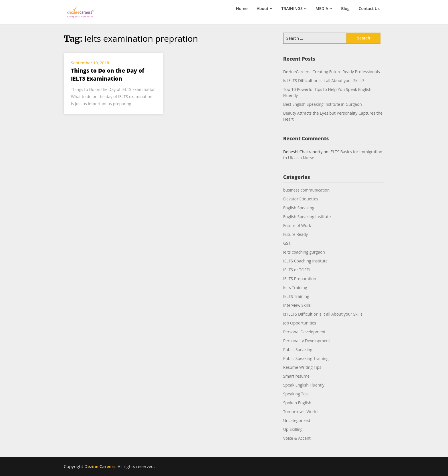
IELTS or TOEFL (297, 270)
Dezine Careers (100, 466)
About (262, 8)
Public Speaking (298, 349)
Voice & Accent (297, 438)
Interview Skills (297, 305)
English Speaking (299, 208)
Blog (345, 8)
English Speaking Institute (307, 217)
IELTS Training (296, 296)
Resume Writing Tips (302, 367)
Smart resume (296, 376)
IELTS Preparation (300, 279)
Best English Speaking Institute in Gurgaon (323, 104)
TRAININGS (292, 8)
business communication (307, 190)
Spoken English (297, 403)
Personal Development (304, 332)
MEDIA (322, 8)
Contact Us (369, 8)
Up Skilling (293, 429)
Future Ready (296, 234)
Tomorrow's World (301, 412)
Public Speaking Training (306, 358)
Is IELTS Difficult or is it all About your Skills (323, 314)
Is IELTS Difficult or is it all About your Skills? (324, 80)
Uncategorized (297, 420)
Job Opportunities (300, 323)
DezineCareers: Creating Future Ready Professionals (332, 72)
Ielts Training (295, 287)
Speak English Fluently (304, 385)
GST (287, 243)
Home (242, 8)
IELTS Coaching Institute (306, 261)
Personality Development (307, 341)
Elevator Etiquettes (301, 199)
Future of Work (297, 225)
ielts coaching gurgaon (304, 252)
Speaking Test (296, 394)
